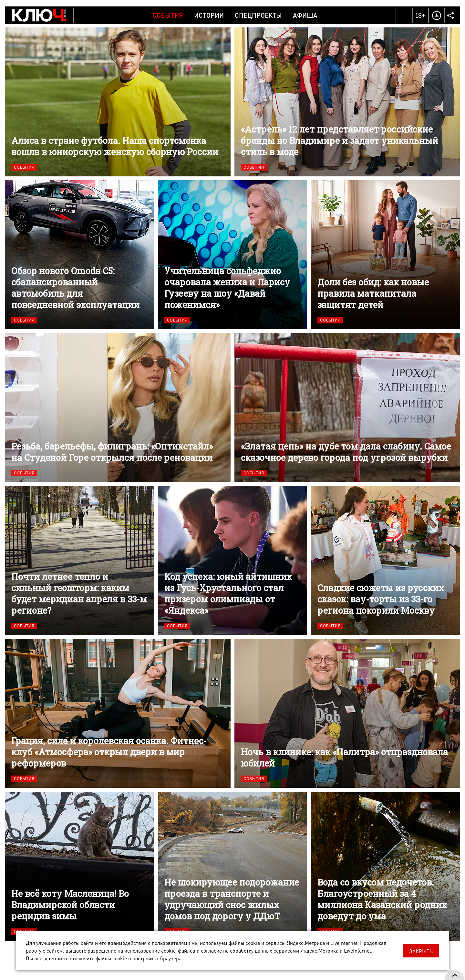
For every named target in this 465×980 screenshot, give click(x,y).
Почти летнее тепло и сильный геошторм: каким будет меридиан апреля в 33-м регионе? (79, 560)
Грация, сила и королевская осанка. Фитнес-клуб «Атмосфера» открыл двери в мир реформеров (118, 713)
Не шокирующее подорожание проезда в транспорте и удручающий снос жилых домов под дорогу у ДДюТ (232, 866)
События (168, 15)
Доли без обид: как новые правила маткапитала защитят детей (386, 255)
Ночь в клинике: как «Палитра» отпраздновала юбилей (347, 713)
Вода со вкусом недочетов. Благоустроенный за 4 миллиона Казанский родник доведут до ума (386, 866)
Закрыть (421, 951)
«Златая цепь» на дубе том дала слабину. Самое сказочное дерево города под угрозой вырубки (347, 408)
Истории (209, 15)
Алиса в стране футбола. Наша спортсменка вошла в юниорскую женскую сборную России (118, 102)
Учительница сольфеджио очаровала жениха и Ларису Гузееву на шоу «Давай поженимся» (232, 255)
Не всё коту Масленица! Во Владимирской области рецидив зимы (79, 866)
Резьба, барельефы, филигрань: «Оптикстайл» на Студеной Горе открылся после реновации (118, 408)
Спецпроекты (258, 15)
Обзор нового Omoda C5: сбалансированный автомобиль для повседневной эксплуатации (79, 255)
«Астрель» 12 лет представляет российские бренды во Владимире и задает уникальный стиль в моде (347, 102)
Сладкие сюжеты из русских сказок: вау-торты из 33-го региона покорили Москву (386, 560)
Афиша (305, 15)
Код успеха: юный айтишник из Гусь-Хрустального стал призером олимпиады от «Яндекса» (232, 560)
